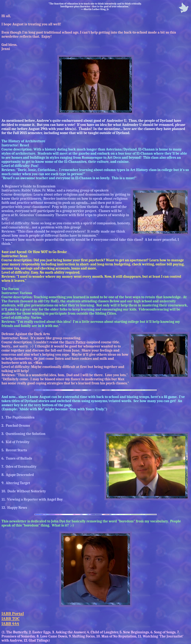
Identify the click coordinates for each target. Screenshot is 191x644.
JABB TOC (11, 619)
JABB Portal (13, 614)
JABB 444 (10, 624)
